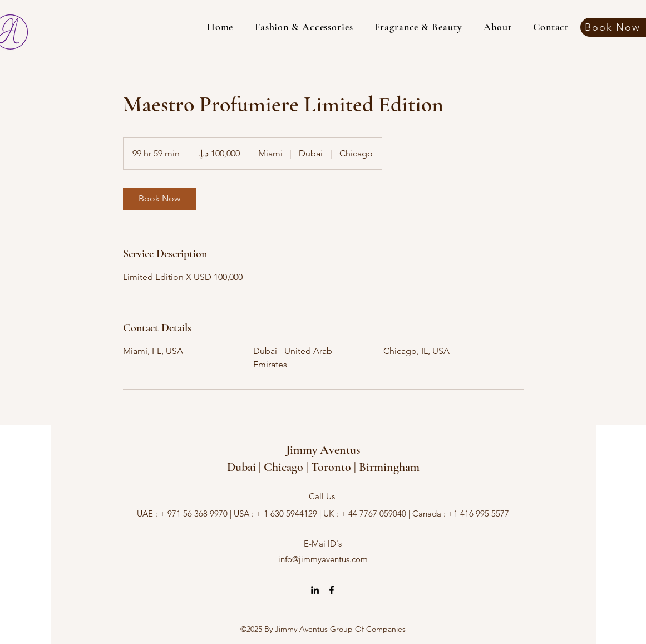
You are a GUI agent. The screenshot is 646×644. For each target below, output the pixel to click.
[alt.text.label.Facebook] (332, 590)
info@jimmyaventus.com (323, 559)
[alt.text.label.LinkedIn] (315, 590)
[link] (160, 199)
